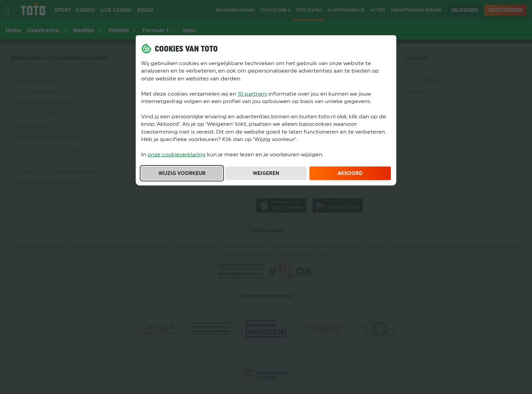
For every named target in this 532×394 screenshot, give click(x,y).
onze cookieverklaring (177, 154)
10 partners (252, 94)
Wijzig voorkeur (182, 173)
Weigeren (266, 173)
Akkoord (350, 173)
